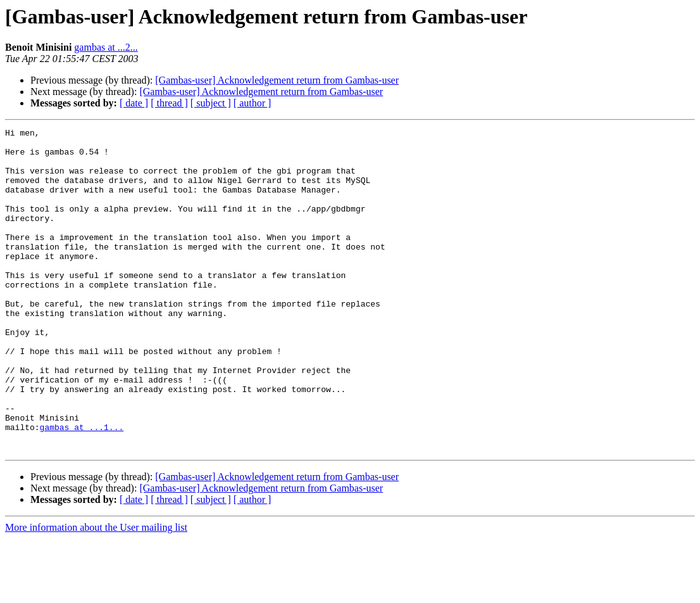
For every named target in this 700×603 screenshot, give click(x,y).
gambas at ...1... (82, 488)
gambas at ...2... (106, 47)
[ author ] (253, 103)
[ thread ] (169, 103)
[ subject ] (211, 103)
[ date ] (134, 103)
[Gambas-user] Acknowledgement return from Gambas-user (277, 80)
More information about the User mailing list (96, 592)
